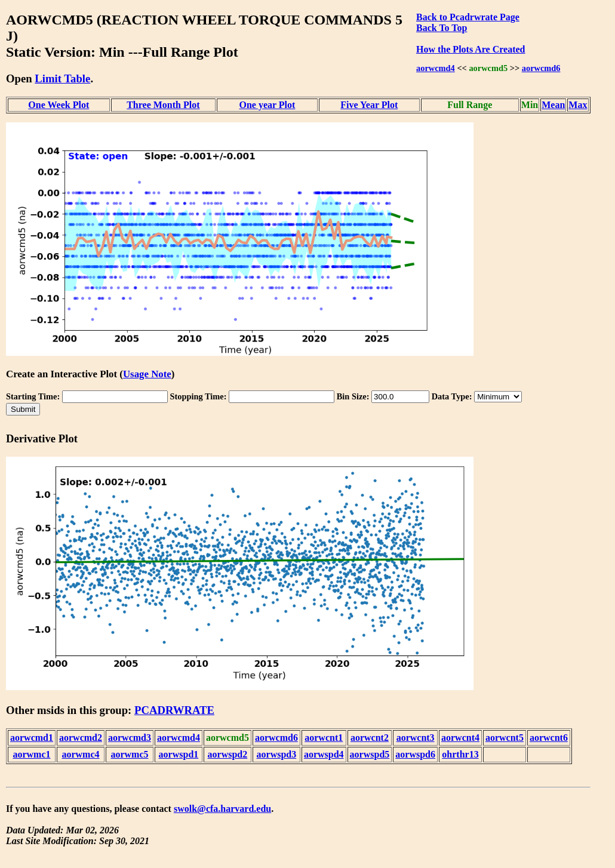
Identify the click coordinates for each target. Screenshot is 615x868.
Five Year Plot (369, 105)
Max (578, 105)
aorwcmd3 (130, 738)
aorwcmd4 (436, 68)
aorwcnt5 (505, 738)
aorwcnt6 (549, 738)
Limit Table (62, 79)
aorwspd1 (179, 754)
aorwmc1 (31, 754)
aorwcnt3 (416, 738)
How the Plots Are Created (471, 49)
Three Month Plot (163, 105)
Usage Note (147, 374)
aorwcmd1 (32, 738)
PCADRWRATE (174, 710)
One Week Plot (59, 105)
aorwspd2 (228, 754)
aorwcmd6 (541, 68)
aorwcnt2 (370, 738)
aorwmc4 (80, 754)
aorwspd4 (324, 754)
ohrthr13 (460, 754)
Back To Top (442, 28)
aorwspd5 (370, 754)
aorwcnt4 (460, 738)
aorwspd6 (415, 754)
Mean (553, 105)
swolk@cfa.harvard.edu (222, 809)
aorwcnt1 (324, 738)
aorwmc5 (129, 754)
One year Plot (267, 105)
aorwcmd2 (81, 738)
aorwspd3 (277, 754)
